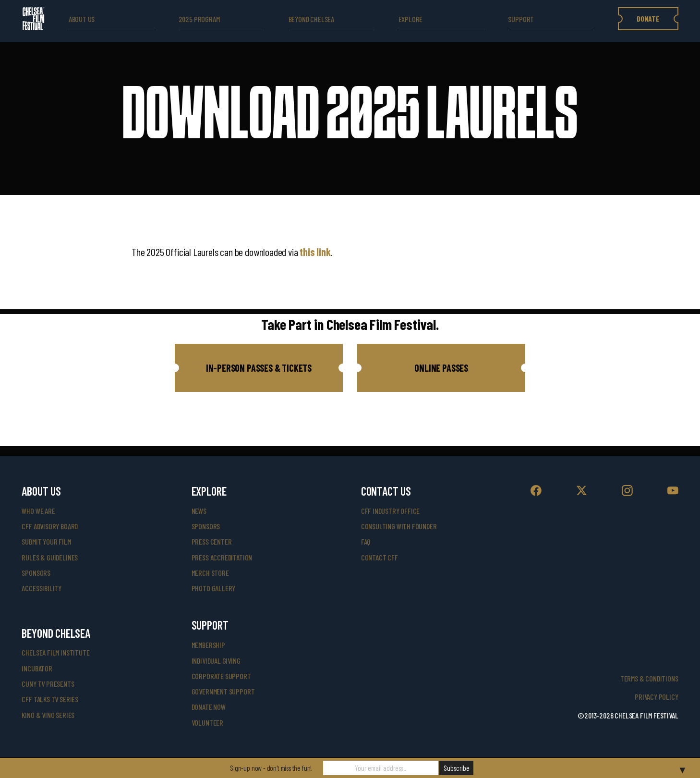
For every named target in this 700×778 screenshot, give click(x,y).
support (521, 19)
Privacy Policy (656, 697)
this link (315, 252)
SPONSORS (206, 526)
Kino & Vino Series (48, 715)
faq (366, 541)
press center (212, 541)
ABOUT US (82, 19)
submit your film (46, 541)
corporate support (221, 676)
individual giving (216, 661)
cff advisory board (50, 526)
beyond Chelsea (311, 19)
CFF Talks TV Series (50, 699)
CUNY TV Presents (48, 684)
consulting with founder (399, 526)
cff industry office (391, 511)
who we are (38, 511)
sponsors (36, 573)
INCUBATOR (37, 668)
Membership (208, 645)
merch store (210, 573)
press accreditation (222, 557)
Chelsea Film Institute (55, 652)
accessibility (42, 588)
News (199, 511)
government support (223, 691)
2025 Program (199, 19)
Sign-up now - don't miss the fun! (271, 768)
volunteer (207, 723)
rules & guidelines (50, 557)
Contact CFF (380, 557)
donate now (209, 707)
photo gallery (214, 588)
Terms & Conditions (649, 678)
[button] (259, 368)
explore (411, 19)
